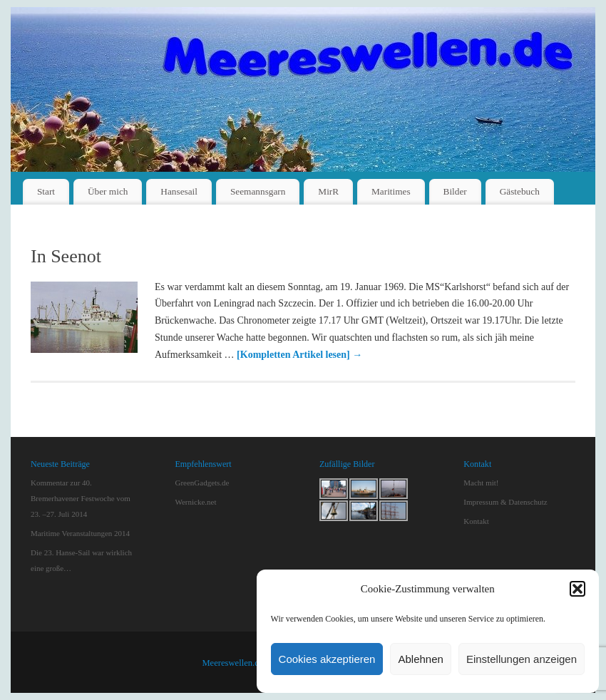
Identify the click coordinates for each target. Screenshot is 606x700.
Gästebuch (520, 191)
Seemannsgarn (258, 191)
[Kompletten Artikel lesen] (299, 355)
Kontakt (476, 521)
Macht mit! (481, 483)
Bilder (455, 191)
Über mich (108, 191)
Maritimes (391, 191)
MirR (328, 191)
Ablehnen (420, 659)
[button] (577, 589)
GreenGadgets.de (202, 483)
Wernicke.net (195, 502)
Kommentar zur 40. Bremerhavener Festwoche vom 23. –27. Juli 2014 (81, 498)
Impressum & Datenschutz (505, 502)
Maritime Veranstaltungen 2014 (80, 533)
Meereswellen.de (232, 663)
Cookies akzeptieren (327, 659)
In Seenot (66, 256)
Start (46, 191)
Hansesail (179, 191)
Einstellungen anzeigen (522, 659)
